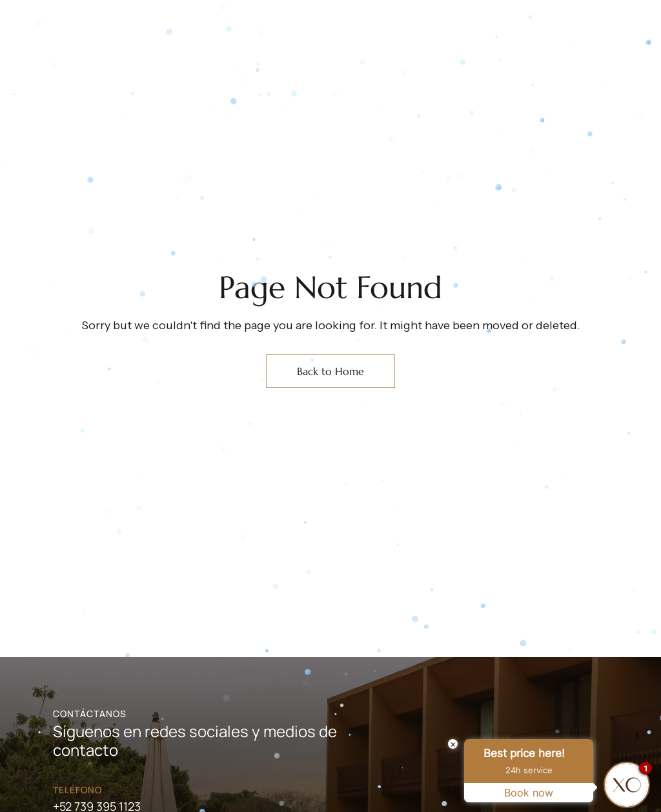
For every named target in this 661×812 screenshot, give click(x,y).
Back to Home (330, 371)
